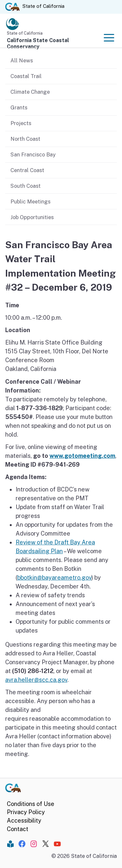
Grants (19, 107)
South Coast (26, 186)
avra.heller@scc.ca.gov (36, 680)
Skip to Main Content (61, 0)
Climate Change (30, 92)
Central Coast (27, 170)
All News (22, 60)
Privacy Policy (26, 812)
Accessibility (24, 820)
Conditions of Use (31, 804)
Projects (21, 123)
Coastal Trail (26, 76)
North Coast (25, 139)
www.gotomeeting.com (82, 456)
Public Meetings (30, 201)
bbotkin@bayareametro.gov (54, 578)
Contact (18, 829)
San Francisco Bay (33, 154)
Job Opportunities (32, 217)
